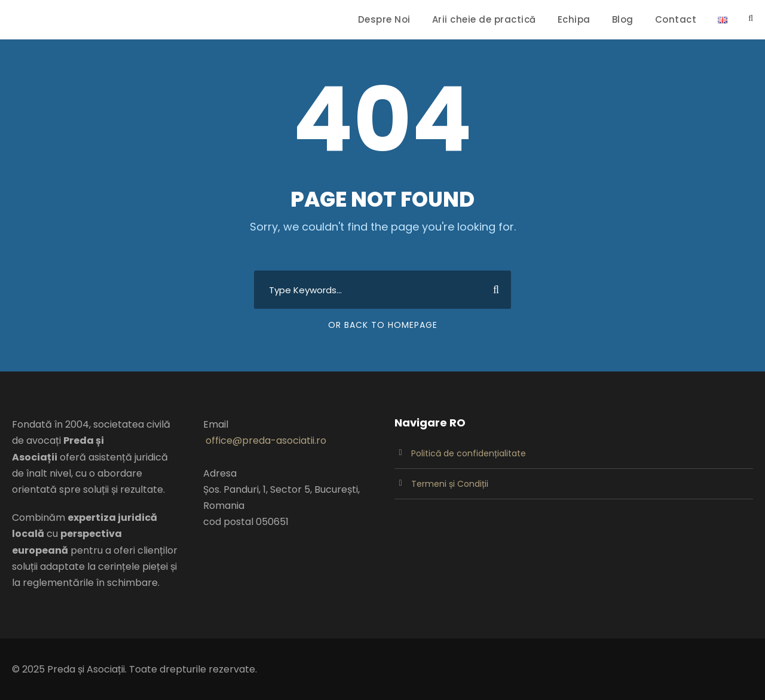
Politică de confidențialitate (469, 453)
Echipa (574, 19)
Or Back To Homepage (383, 325)
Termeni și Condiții (450, 484)
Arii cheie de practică (484, 19)
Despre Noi (384, 19)
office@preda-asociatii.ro (266, 440)
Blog (623, 19)
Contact (676, 19)
